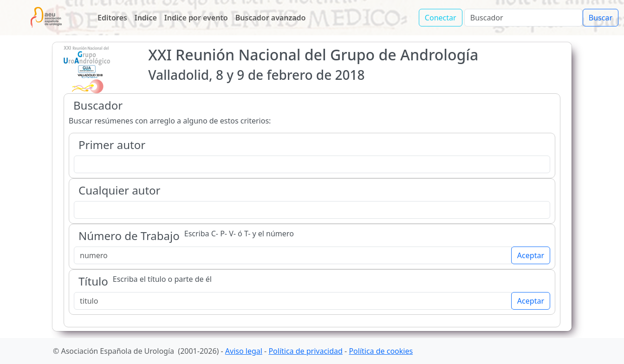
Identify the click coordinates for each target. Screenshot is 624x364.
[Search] (523, 18)
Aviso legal (244, 351)
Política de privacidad (305, 351)
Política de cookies (381, 351)
